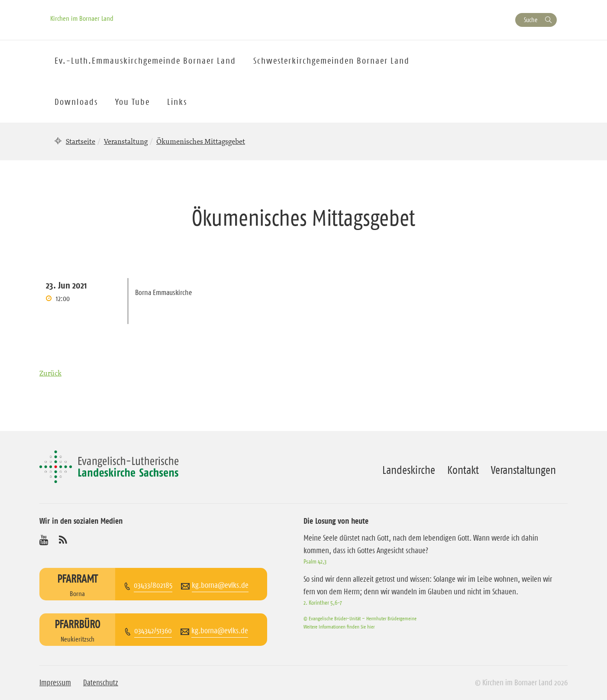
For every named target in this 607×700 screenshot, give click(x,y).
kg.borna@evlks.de (220, 585)
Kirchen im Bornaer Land (82, 18)
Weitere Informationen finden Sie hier (339, 627)
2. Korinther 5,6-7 (323, 603)
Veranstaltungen (523, 470)
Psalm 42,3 (315, 561)
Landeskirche (409, 470)
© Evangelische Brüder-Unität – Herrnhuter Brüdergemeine (360, 618)
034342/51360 (153, 631)
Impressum (55, 683)
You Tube (132, 102)
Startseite (81, 141)
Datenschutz (101, 683)
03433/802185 (153, 585)
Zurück (50, 373)
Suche (531, 20)
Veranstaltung (126, 141)
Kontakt (463, 470)
